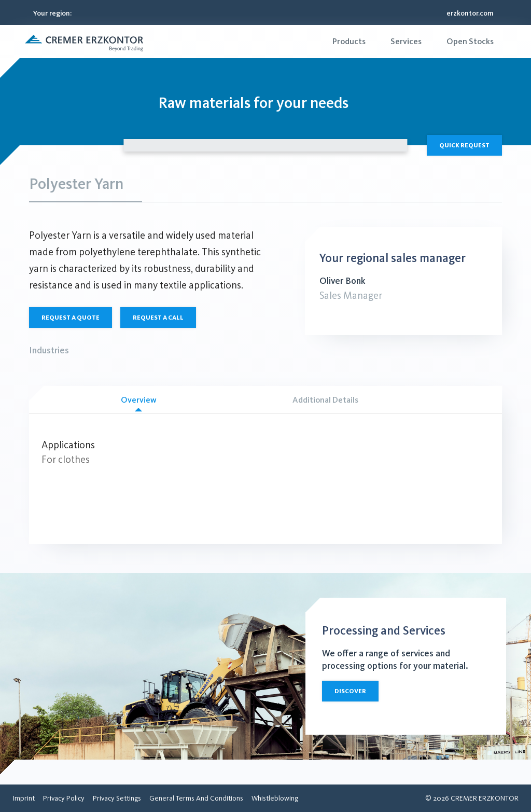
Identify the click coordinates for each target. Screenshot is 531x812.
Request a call (158, 318)
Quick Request (464, 145)
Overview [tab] (138, 403)
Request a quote (71, 318)
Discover (350, 691)
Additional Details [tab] (325, 400)
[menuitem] (349, 42)
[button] (84, 42)
